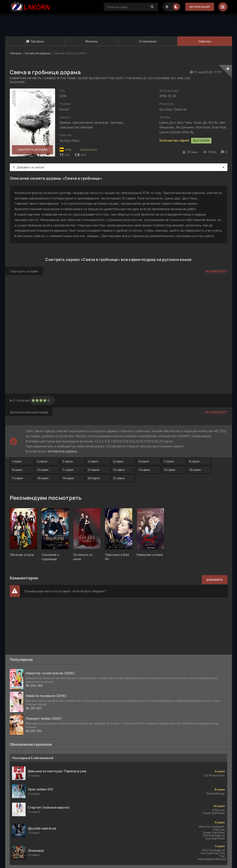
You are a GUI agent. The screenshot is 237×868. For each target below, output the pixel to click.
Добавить (215, 580)
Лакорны (35, 41)
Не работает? (216, 271)
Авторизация (198, 7)
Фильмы (91, 41)
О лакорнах (148, 41)
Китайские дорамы (38, 53)
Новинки (204, 41)
